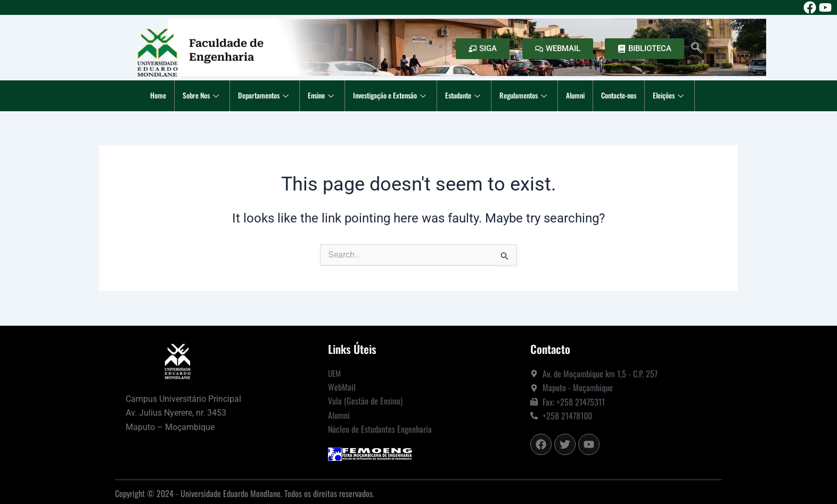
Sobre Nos (182, 96)
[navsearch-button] (696, 48)
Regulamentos (533, 96)
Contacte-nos (636, 96)
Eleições (692, 96)
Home (135, 96)
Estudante (467, 96)
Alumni (588, 96)
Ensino (311, 96)
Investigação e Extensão (387, 96)
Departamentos (249, 96)
